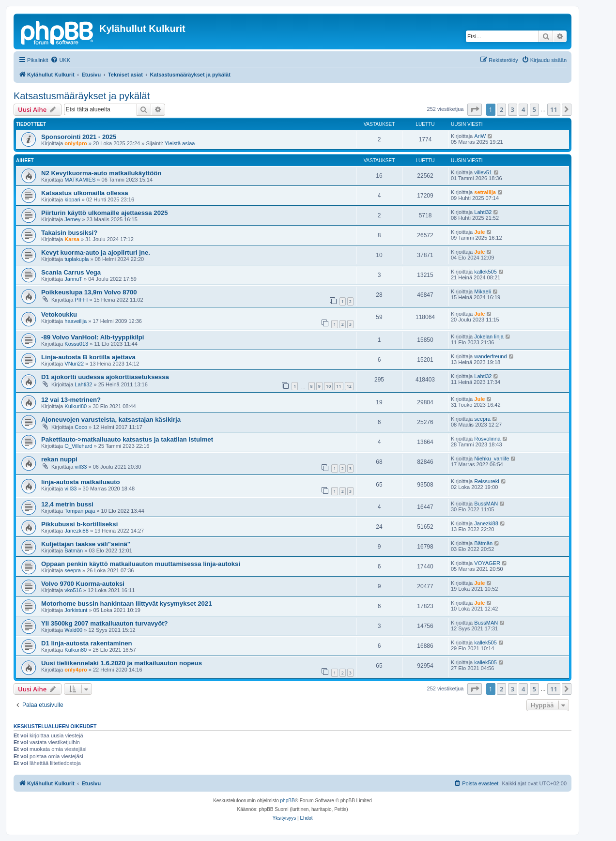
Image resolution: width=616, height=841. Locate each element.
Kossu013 (76, 344)
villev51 (483, 172)
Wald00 (73, 630)
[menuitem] (60, 60)
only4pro (76, 143)
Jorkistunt (76, 610)
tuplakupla (77, 259)
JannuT (73, 279)
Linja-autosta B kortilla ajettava (88, 357)
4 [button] (523, 109)
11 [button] (554, 109)
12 (349, 386)
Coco (81, 427)
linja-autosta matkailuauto (81, 482)
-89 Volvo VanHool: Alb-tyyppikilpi (93, 337)
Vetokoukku (59, 314)
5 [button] (534, 109)
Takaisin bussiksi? (69, 233)
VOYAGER (487, 563)
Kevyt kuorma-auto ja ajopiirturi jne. (96, 252)
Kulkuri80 (76, 406)
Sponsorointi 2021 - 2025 (79, 137)
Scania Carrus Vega (71, 272)
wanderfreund (490, 356)
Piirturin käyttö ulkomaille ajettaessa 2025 (105, 213)
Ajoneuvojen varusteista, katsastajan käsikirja (111, 420)
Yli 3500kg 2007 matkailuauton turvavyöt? (105, 623)
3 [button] (513, 109)
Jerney (72, 219)
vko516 (73, 590)
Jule (479, 232)
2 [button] (501, 109)
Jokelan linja (489, 336)
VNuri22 (74, 364)
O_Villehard (78, 446)
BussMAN (486, 504)
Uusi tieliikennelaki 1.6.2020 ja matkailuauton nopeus (122, 663)
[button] (475, 109)
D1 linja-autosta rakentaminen (87, 643)
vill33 (81, 467)
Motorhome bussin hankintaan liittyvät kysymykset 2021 (127, 604)
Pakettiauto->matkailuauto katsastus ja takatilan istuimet (127, 439)
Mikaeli (482, 291)
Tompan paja (80, 511)
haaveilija (76, 321)
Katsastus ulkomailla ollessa (85, 193)
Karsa (72, 239)
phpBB (288, 801)
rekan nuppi (59, 459)
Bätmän (74, 550)
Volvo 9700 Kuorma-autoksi (83, 584)
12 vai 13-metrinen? (71, 400)
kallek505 (485, 272)
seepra (482, 419)
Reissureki (486, 481)
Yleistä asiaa (180, 143)
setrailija (485, 192)
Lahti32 (483, 212)
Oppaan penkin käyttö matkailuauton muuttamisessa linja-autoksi (141, 564)
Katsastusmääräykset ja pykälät (82, 96)
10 (328, 386)
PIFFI (81, 300)
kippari (72, 199)
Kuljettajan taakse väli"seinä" (86, 544)
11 (339, 386)
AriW (480, 136)
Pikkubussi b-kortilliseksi (79, 524)
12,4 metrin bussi (67, 504)
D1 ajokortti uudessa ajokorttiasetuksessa (105, 377)
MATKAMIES (80, 180)
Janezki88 (77, 531)
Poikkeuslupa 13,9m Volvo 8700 (89, 292)
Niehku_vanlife (492, 459)
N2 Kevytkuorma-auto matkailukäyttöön (101, 173)
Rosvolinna (487, 439)
